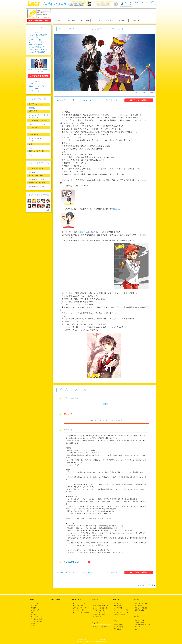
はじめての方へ (140, 2)
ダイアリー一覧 (111, 100)
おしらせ (34, 606)
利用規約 (103, 639)
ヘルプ (147, 2)
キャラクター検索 (37, 619)
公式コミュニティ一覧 (79, 608)
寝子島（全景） (119, 625)
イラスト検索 (118, 608)
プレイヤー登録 (140, 620)
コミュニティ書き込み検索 (81, 612)
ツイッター (138, 627)
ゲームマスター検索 (36, 45)
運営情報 (80, 639)
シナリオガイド (34, 81)
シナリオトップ (34, 32)
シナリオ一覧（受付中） (101, 606)
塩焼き (153, 93)
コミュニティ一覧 (78, 606)
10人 (30, 155)
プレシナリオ (97, 617)
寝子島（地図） (119, 627)
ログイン (153, 2)
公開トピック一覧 (78, 610)
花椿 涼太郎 (84, 232)
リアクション (33, 84)
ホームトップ (35, 603)
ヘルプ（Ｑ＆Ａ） (140, 622)
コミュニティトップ (79, 603)
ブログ (137, 629)
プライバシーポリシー (92, 639)
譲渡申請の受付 (140, 610)
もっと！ (48, 210)
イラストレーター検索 (121, 612)
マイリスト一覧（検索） (101, 627)
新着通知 (34, 608)
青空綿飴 (106, 404)
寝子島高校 (117, 629)
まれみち (145, 93)
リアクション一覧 (35, 40)
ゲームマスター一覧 (36, 42)
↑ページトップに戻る (146, 585)
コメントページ (88, 100)
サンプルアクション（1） (74, 562)
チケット (34, 626)
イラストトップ (119, 603)
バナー (137, 631)
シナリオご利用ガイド (36, 47)
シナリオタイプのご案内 (37, 52)
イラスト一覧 (118, 606)
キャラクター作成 (37, 621)
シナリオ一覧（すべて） (37, 37)
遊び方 (33, 612)
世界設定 (34, 614)
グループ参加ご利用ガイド (38, 49)
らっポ (33, 623)
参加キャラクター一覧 (65, 100)
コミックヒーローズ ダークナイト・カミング (106, 420)
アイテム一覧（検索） (142, 603)
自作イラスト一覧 (119, 614)
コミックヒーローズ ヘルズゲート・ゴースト (39, 70)
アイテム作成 (139, 606)
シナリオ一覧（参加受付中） (39, 35)
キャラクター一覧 (37, 617)
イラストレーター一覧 (121, 610)
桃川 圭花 (115, 209)
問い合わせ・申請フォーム (143, 625)
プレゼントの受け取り (142, 608)
